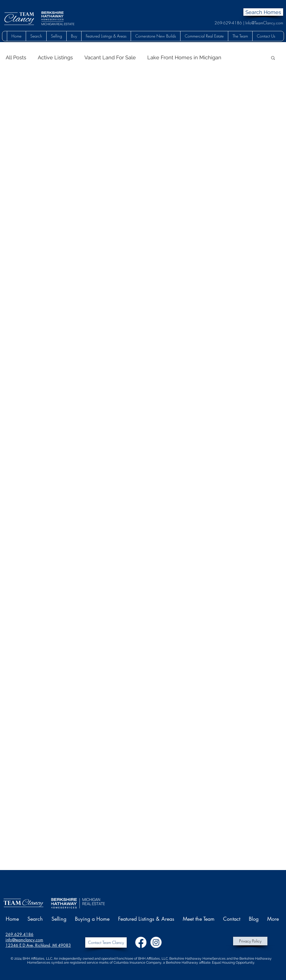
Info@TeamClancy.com (264, 23)
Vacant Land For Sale (110, 57)
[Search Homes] (263, 12)
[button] (36, 36)
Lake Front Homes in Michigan (184, 57)
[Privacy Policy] (250, 941)
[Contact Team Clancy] (106, 942)
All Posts (16, 57)
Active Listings (55, 57)
